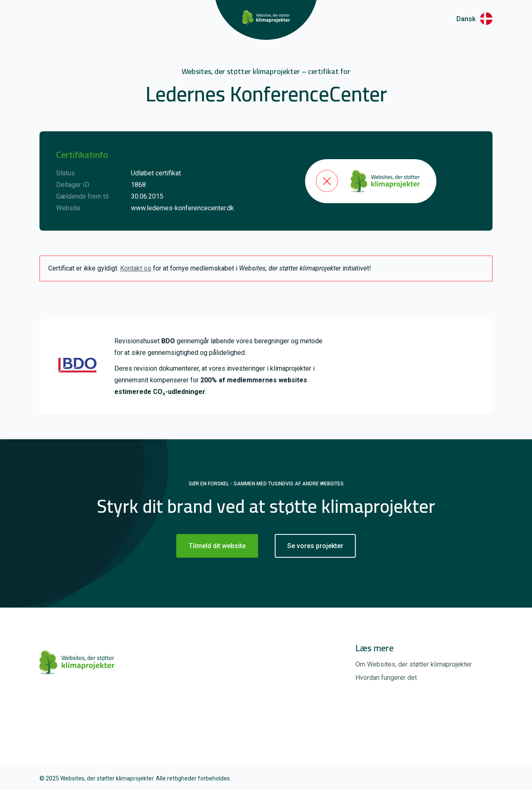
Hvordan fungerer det (386, 678)
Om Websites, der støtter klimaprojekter (414, 664)
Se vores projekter (315, 546)
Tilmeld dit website (217, 546)
